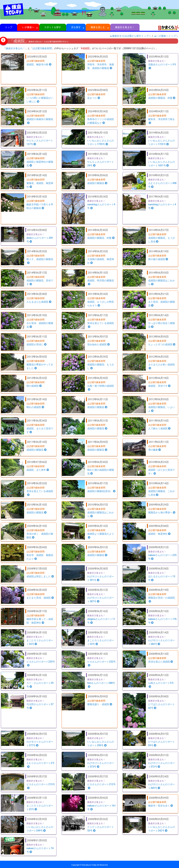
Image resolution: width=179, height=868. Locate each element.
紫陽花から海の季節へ (162, 512)
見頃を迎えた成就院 (161, 662)
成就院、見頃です (159, 386)
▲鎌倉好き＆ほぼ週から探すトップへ (130, 36)
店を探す (76, 27)
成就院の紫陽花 (97, 183)
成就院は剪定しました (40, 576)
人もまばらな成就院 (39, 302)
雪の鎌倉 (155, 450)
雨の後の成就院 (158, 259)
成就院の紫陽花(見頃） (101, 491)
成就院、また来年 (38, 470)
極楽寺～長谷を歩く (161, 806)
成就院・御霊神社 (159, 534)
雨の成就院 (34, 386)
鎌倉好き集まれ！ (125, 27)
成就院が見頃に (37, 344)
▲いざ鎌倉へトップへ (166, 36)
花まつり (94, 98)
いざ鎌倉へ (28, 27)
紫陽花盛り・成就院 (100, 704)
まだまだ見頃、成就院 (40, 598)
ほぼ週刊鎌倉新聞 (42, 48)
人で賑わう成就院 (159, 428)
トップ (9, 27)
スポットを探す (53, 27)
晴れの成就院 (35, 407)
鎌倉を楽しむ (98, 27)
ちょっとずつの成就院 (162, 344)
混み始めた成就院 (99, 344)
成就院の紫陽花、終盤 (162, 98)
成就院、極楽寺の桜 (39, 64)
